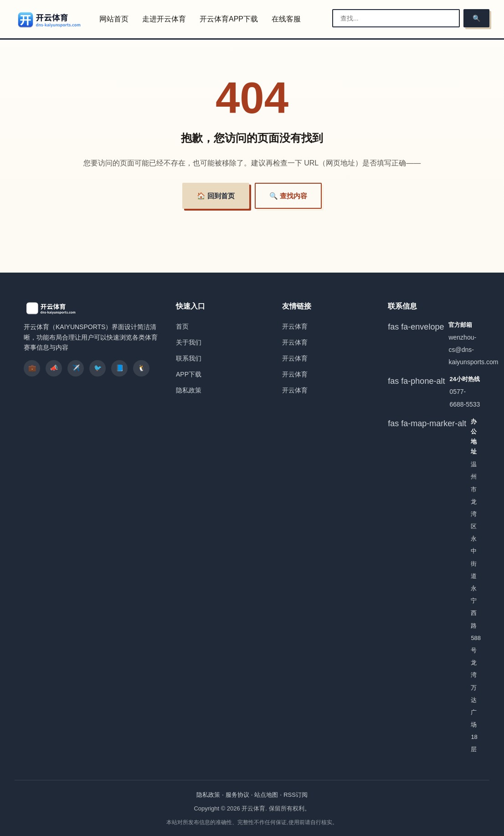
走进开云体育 (164, 19)
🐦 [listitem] (98, 368)
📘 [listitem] (120, 368)
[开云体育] (50, 20)
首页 (182, 326)
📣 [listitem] (54, 368)
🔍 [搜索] (476, 18)
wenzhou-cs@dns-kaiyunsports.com (473, 350)
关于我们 (189, 342)
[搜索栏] (396, 18)
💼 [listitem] (32, 368)
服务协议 (237, 795)
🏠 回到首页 (216, 196)
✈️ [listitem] (76, 368)
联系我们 (189, 358)
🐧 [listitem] (141, 368)
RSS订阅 (296, 795)
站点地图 (266, 795)
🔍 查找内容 (288, 196)
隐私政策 (189, 390)
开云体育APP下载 (229, 19)
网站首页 (114, 19)
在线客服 (286, 19)
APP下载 (189, 374)
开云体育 (295, 326)
